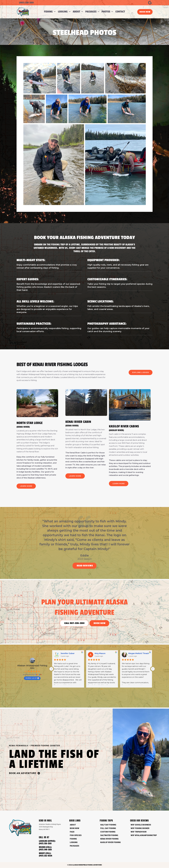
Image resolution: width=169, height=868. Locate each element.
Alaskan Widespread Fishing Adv (32, 667)
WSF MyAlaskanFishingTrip (144, 835)
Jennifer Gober (68, 654)
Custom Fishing (108, 832)
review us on (32, 678)
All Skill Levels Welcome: (35, 301)
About (73, 825)
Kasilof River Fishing (111, 842)
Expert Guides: (28, 279)
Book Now (74, 828)
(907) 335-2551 (26, 3)
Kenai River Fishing (109, 839)
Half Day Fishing (108, 825)
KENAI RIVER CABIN (86, 424)
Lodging (74, 842)
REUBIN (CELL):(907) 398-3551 (45, 849)
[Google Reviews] (150, 3)
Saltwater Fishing (109, 835)
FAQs (72, 832)
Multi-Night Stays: (31, 260)
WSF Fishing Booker (140, 828)
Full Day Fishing (108, 828)
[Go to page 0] (102, 689)
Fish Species (76, 835)
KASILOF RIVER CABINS (130, 428)
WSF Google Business (141, 825)
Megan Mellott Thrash (139, 654)
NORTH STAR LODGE (37, 425)
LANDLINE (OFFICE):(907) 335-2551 (47, 843)
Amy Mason (100, 654)
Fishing (73, 839)
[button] (54, 12)
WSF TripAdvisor (139, 832)
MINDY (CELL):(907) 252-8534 (46, 855)
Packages (74, 846)
